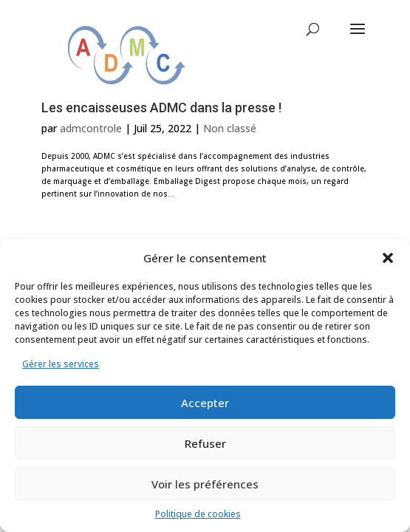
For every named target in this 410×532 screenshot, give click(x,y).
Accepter (205, 403)
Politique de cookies (198, 514)
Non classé (230, 128)
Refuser (205, 443)
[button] (388, 258)
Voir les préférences (205, 484)
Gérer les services (61, 364)
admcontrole (91, 128)
